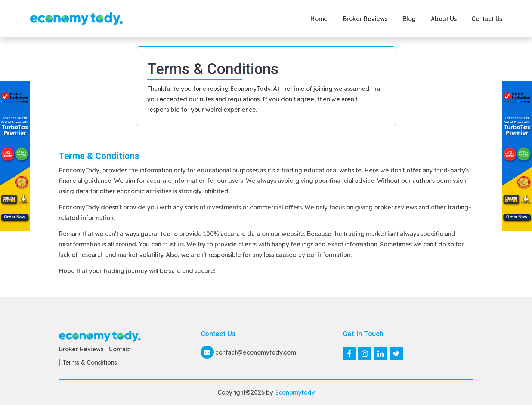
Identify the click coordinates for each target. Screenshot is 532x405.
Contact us (487, 19)
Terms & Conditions (90, 362)
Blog (409, 19)
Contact (120, 349)
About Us (444, 19)
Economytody (295, 392)
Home (319, 19)
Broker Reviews (365, 19)
